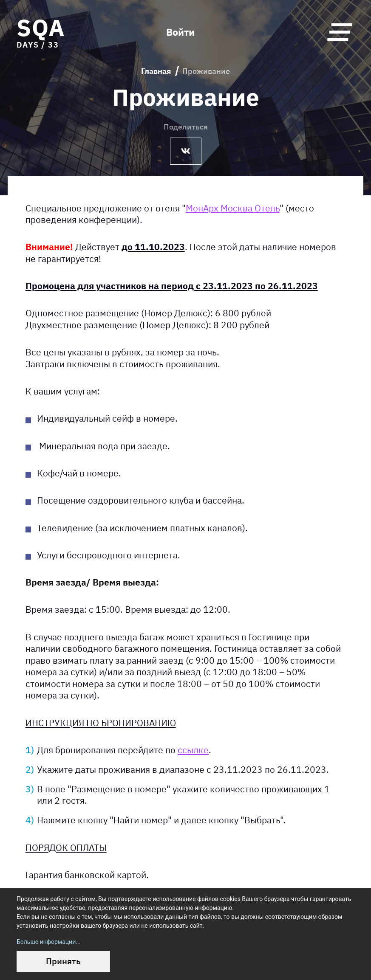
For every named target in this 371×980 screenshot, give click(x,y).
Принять (63, 961)
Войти (180, 32)
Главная (156, 71)
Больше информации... (48, 942)
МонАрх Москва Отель (233, 208)
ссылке (193, 750)
